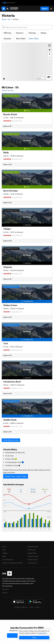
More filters (21, 38)
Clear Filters (34, 38)
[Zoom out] (49, 57)
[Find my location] (49, 50)
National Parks (32, 563)
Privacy (37, 607)
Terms (32, 607)
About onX (6, 589)
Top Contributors (8, 560)
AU (9, 19)
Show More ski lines (11, 440)
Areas (4, 19)
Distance (20, 33)
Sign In (45, 9)
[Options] (49, 77)
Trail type (32, 33)
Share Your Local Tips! (16, 476)
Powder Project (32, 560)
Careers (5, 592)
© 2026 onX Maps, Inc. (21, 607)
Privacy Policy (43, 633)
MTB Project (32, 550)
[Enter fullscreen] (49, 45)
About (4, 547)
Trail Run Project (33, 556)
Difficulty (7, 33)
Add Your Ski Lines (8, 90)
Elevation (7, 38)
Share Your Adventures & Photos (13, 563)
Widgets (5, 553)
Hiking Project (32, 553)
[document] (34, 635)
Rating (43, 33)
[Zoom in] (49, 54)
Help (4, 550)
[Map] (27, 62)
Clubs (4, 556)
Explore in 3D (7, 126)
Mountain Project (33, 547)
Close (34, 638)
